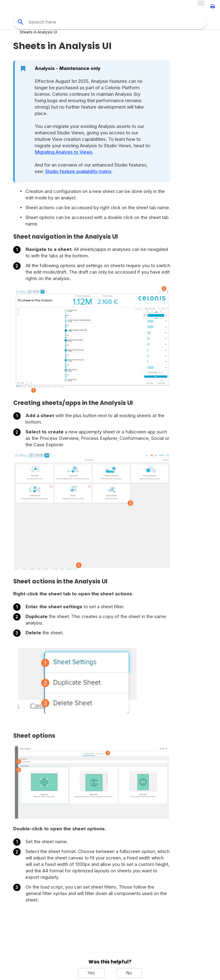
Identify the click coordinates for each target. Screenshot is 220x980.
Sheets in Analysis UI (38, 32)
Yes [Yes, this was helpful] (91, 973)
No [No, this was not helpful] (129, 973)
